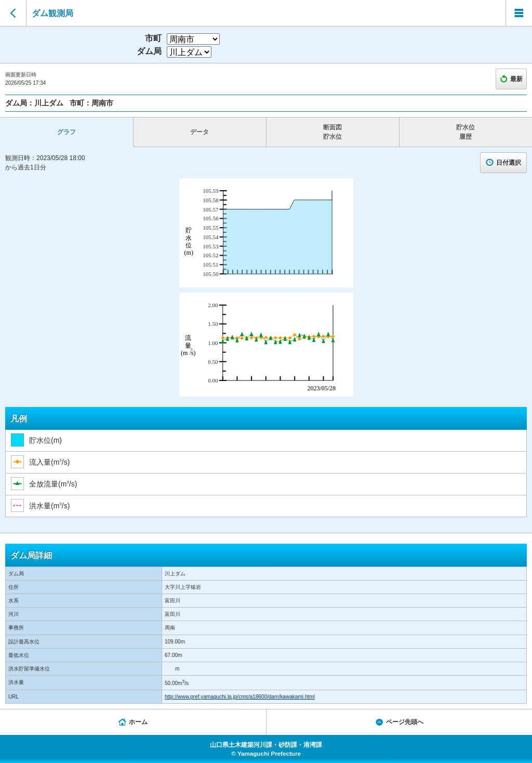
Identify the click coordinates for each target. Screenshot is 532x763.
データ (199, 132)
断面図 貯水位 (332, 132)
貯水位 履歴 (465, 132)
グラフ (66, 132)
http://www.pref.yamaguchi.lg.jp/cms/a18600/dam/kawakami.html (240, 697)
